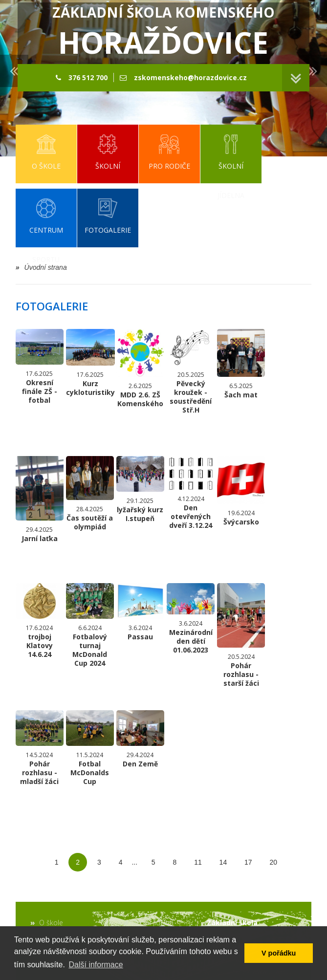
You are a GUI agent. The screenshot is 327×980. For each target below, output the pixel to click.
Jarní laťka (40, 499)
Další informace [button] (96, 965)
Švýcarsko (241, 491)
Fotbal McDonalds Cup (90, 748)
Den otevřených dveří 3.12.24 (191, 493)
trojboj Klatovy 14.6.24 (40, 621)
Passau (140, 612)
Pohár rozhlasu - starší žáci (241, 635)
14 (223, 862)
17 (248, 862)
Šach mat (241, 364)
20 (274, 862)
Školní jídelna (153, 923)
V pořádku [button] (279, 953)
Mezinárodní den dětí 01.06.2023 (191, 619)
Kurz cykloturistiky (90, 363)
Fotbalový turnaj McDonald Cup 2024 (90, 625)
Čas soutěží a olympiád (90, 494)
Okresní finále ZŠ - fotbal (40, 367)
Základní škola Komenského (163, 33)
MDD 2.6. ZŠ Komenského (140, 369)
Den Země (140, 739)
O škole (51, 923)
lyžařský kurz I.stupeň (140, 490)
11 (198, 862)
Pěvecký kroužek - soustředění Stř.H (191, 372)
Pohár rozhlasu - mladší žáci (40, 748)
